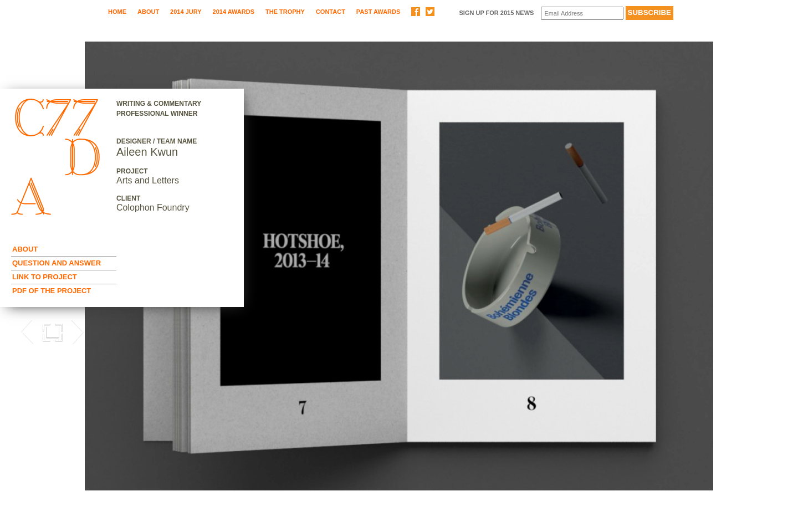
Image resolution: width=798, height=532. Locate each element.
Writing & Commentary (159, 104)
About (148, 12)
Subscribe (650, 12)
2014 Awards (234, 12)
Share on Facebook (416, 12)
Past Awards (378, 12)
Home (117, 12)
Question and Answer (57, 263)
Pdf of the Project (52, 291)
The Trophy (285, 12)
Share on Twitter (430, 12)
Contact (331, 12)
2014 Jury (186, 12)
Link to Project (45, 277)
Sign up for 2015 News (496, 13)
